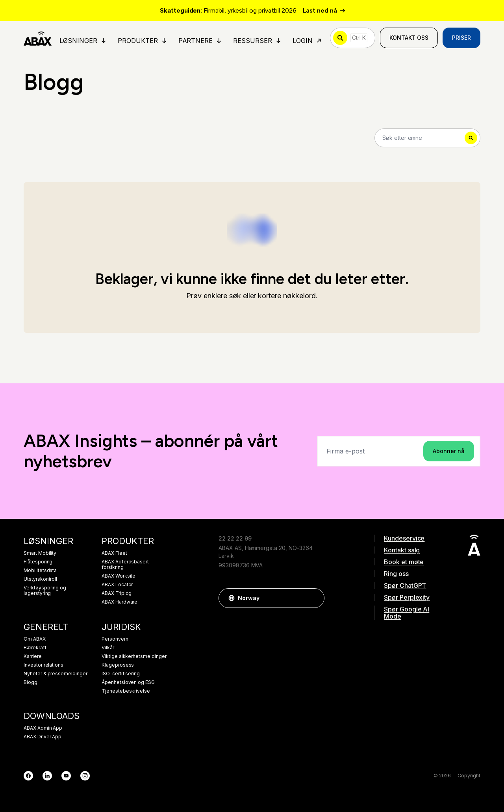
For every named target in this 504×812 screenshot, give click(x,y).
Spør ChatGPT (405, 585)
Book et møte (404, 562)
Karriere (33, 656)
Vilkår (108, 648)
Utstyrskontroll (40, 579)
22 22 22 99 (235, 538)
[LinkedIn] (47, 776)
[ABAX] (38, 38)
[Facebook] (28, 776)
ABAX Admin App (43, 728)
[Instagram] (85, 776)
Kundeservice (404, 538)
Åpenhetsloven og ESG (128, 682)
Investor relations (44, 665)
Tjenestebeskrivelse (126, 691)
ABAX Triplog (117, 593)
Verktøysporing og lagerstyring (45, 591)
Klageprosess (118, 665)
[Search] (427, 138)
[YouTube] (66, 776)
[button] (315, 598)
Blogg (31, 682)
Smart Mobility (40, 553)
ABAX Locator (117, 585)
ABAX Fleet (114, 553)
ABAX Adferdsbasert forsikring (125, 565)
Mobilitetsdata (40, 570)
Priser (461, 38)
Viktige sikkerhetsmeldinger (134, 656)
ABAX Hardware (120, 602)
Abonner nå (449, 451)
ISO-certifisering (121, 674)
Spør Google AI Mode (407, 613)
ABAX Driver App (43, 737)
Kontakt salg (402, 550)
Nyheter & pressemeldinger (56, 674)
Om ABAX (35, 639)
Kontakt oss (409, 38)
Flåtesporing (38, 562)
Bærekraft (35, 648)
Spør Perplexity (407, 597)
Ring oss (396, 574)
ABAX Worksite (119, 576)
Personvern (115, 639)
